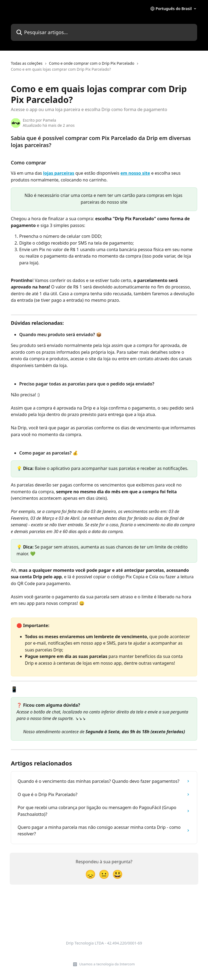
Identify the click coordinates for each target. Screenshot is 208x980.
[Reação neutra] (104, 874)
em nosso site (135, 173)
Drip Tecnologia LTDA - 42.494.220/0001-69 (104, 943)
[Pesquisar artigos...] (104, 32)
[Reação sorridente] (118, 874)
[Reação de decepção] (90, 874)
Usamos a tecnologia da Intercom (107, 964)
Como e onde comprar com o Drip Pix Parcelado (92, 63)
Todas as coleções (27, 63)
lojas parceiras (59, 173)
